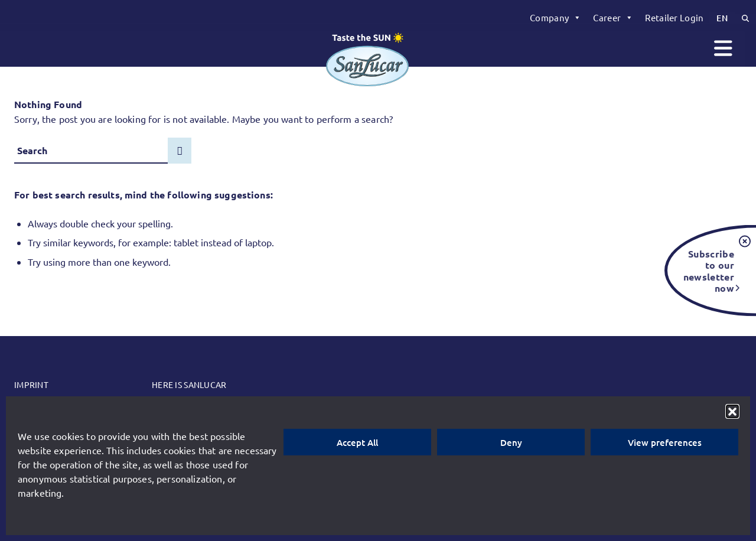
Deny (511, 442)
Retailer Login (674, 17)
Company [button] (555, 18)
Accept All (357, 442)
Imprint (31, 384)
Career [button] (613, 18)
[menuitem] (555, 18)
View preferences (665, 442)
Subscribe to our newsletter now (709, 270)
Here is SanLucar (189, 384)
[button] (732, 411)
